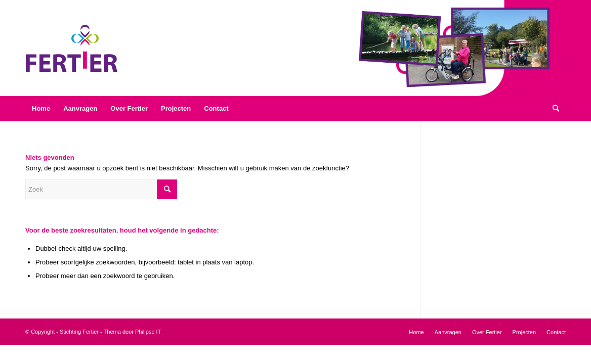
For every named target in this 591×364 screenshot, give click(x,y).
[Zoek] (556, 109)
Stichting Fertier (79, 332)
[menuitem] (41, 109)
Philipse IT (148, 332)
